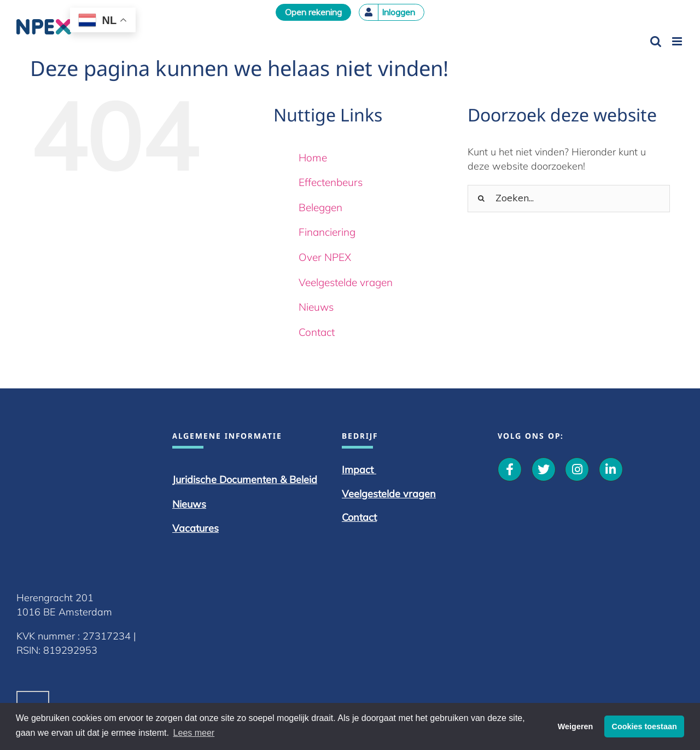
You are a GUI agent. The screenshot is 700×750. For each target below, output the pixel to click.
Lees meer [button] (194, 733)
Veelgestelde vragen (346, 282)
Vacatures (398, 528)
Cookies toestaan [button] (644, 726)
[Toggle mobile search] (656, 41)
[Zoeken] (481, 199)
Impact (594, 470)
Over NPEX (325, 257)
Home (313, 158)
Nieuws (316, 307)
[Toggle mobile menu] (678, 41)
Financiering (327, 232)
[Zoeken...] (569, 199)
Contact (317, 332)
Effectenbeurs (331, 182)
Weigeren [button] (576, 726)
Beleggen (320, 207)
